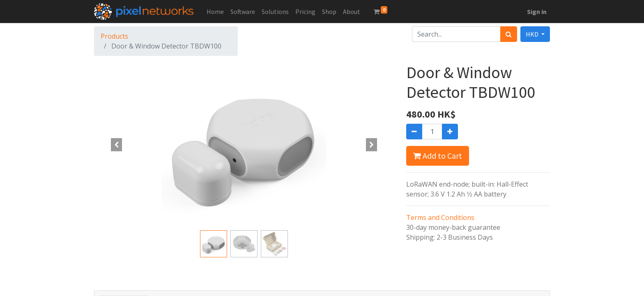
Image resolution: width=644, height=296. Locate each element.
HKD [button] (533, 34)
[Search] (509, 34)
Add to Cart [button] (438, 156)
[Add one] (450, 132)
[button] (117, 145)
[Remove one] (414, 132)
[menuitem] (215, 12)
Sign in (537, 12)
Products (114, 36)
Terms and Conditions (440, 217)
